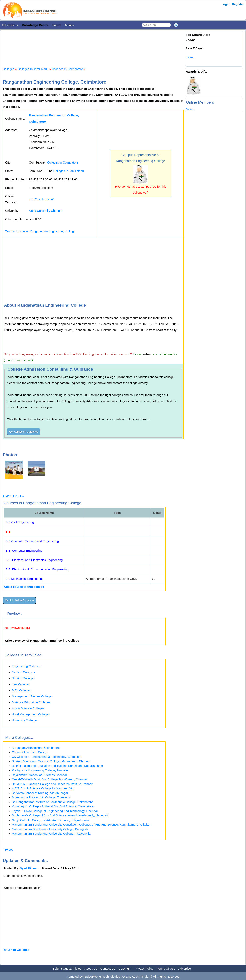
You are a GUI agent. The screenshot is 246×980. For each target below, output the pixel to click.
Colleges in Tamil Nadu (33, 69)
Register (238, 4)
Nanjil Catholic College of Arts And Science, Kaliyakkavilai (50, 820)
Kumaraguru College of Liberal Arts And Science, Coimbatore (53, 806)
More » (70, 25)
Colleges (8, 69)
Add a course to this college (24, 587)
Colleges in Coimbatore (67, 69)
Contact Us (108, 968)
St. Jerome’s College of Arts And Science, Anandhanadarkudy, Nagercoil (60, 815)
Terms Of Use (166, 968)
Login (225, 4)
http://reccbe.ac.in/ (41, 199)
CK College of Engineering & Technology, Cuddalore (47, 757)
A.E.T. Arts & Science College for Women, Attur (43, 788)
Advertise (185, 968)
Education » (10, 25)
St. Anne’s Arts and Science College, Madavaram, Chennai (51, 761)
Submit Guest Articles (67, 968)
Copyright (125, 968)
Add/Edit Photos (13, 496)
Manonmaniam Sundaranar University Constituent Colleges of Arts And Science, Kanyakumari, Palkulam (82, 824)
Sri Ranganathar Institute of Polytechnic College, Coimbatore (52, 802)
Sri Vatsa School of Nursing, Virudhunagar (40, 793)
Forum (57, 25)
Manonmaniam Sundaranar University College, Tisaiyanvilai (52, 833)
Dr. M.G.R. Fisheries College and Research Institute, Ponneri (52, 784)
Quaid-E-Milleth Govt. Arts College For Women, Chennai (49, 779)
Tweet (9, 850)
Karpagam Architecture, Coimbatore (36, 748)
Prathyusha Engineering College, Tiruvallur (40, 770)
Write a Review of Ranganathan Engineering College (40, 231)
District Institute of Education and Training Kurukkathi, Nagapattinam (57, 766)
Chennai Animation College (30, 752)
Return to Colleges (16, 950)
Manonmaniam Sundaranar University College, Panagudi (50, 829)
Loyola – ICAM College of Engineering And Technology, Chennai (55, 811)
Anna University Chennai (46, 211)
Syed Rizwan (29, 868)
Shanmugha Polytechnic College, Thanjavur (41, 797)
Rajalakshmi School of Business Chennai (39, 775)
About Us (91, 968)
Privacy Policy (144, 968)
